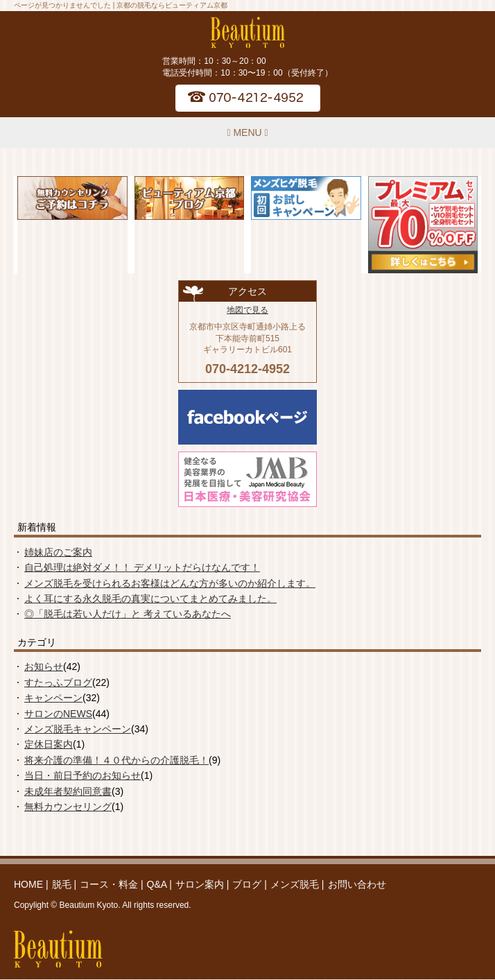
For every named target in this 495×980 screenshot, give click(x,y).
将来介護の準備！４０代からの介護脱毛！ (116, 760)
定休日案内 (49, 744)
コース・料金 (109, 884)
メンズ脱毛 (295, 884)
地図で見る (247, 310)
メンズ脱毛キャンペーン (78, 729)
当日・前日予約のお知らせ (82, 775)
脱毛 (62, 884)
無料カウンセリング (68, 807)
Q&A (157, 884)
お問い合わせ (357, 884)
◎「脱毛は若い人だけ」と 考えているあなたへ (128, 614)
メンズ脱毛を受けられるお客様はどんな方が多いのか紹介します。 (170, 583)
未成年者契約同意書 (68, 791)
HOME (28, 884)
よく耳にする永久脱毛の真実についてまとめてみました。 (150, 599)
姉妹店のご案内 (58, 552)
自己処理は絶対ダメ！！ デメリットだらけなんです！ (142, 567)
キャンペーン (53, 698)
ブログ (247, 884)
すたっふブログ (58, 682)
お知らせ (44, 667)
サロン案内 (200, 884)
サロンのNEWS (58, 714)
